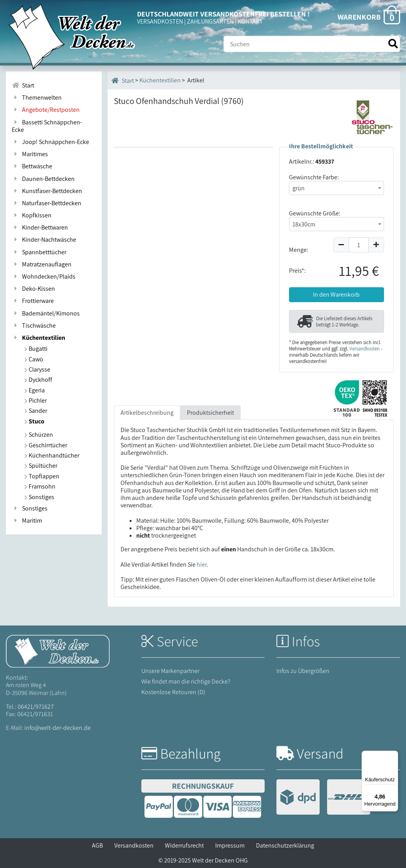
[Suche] (312, 44)
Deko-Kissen (33, 289)
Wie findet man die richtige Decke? (186, 681)
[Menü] (393, 755)
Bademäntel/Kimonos (46, 313)
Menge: (299, 250)
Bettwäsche (32, 166)
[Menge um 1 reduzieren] (341, 245)
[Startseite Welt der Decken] (58, 651)
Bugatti (36, 349)
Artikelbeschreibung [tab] (147, 413)
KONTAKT (250, 21)
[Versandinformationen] (323, 798)
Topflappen (42, 476)
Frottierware (33, 301)
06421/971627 (36, 707)
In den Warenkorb (336, 294)
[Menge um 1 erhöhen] (376, 245)
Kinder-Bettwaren (40, 227)
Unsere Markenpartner (170, 671)
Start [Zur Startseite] (23, 85)
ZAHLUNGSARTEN (210, 21)
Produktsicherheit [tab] (210, 413)
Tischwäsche (34, 325)
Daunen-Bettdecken (43, 179)
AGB (97, 845)
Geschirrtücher (46, 445)
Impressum (230, 845)
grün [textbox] (299, 188)
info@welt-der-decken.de (58, 728)
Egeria (35, 390)
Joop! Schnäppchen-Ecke (50, 142)
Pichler (36, 400)
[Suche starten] (393, 44)
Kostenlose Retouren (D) (173, 692)
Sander (36, 411)
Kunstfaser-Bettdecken (47, 191)
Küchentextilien (38, 338)
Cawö (34, 359)
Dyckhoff (38, 380)
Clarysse (37, 369)
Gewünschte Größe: (315, 213)
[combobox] (337, 188)
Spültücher (41, 466)
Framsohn (40, 486)
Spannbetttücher (39, 252)
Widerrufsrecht (184, 845)
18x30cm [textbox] (304, 224)
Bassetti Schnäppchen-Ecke (47, 126)
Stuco (34, 421)
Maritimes (30, 154)
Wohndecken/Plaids (44, 276)
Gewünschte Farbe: (314, 177)
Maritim (27, 521)
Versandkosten (365, 349)
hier (202, 564)
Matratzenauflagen (42, 264)
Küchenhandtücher (52, 455)
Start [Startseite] (123, 80)
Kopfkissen (32, 215)
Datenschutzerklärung (285, 845)
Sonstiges (39, 497)
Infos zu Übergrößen (303, 671)
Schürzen (39, 435)
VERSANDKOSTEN (160, 21)
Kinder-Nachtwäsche (44, 240)
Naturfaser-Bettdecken (47, 203)
